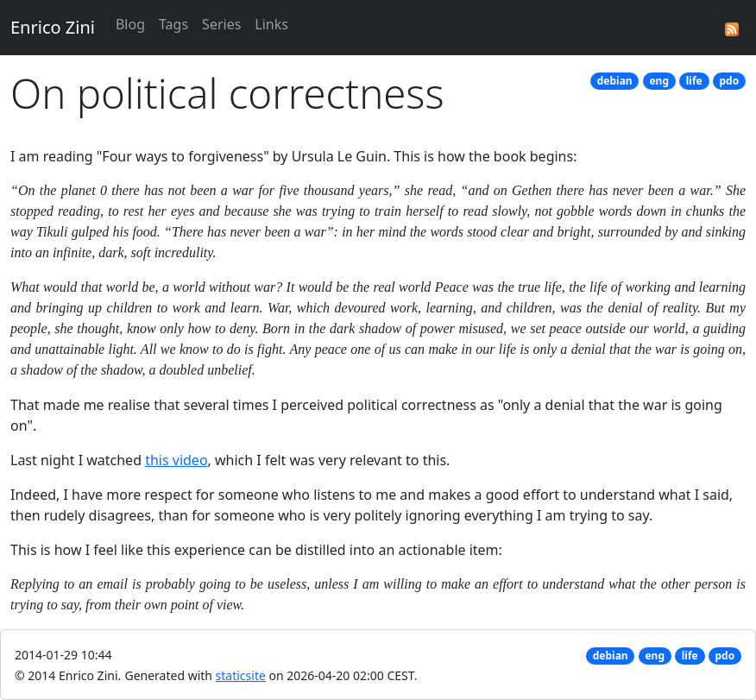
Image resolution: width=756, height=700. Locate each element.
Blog (130, 24)
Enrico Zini (53, 27)
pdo (730, 81)
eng (659, 81)
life (694, 81)
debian (615, 81)
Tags (173, 24)
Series (221, 24)
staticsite (241, 675)
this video (176, 460)
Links (271, 24)
